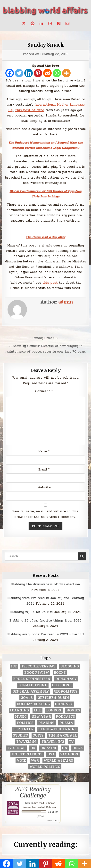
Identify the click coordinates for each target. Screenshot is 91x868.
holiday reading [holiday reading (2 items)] (33, 704)
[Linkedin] (29, 73)
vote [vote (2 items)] (21, 761)
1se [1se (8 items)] (14, 666)
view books (53, 821)
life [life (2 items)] (37, 710)
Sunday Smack (46, 45)
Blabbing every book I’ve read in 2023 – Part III (46, 634)
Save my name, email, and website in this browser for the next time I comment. (45, 514)
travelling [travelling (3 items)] (53, 742)
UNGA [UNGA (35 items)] (78, 748)
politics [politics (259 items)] (25, 723)
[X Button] (24, 23)
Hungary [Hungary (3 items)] (64, 704)
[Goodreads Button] (59, 23)
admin (66, 302)
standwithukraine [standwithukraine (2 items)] (58, 729)
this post (50, 283)
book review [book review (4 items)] (37, 673)
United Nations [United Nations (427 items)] (27, 754)
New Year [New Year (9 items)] (41, 717)
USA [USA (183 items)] (51, 754)
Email (44, 470)
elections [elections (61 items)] (62, 685)
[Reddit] (47, 73)
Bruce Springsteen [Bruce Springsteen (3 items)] (32, 679)
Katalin (29, 803)
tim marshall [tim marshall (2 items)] (63, 735)
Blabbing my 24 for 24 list (32, 612)
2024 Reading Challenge (33, 792)
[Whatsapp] (57, 73)
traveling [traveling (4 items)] (26, 742)
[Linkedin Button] (41, 23)
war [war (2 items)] (35, 761)
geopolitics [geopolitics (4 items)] (66, 691)
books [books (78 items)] (60, 673)
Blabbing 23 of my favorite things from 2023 (45, 621)
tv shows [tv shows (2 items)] (16, 748)
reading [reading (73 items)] (46, 723)
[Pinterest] (38, 73)
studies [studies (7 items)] (20, 735)
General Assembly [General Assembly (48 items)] (31, 691)
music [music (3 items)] (21, 717)
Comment (44, 391)
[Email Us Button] (67, 23)
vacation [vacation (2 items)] (69, 754)
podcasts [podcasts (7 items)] (65, 717)
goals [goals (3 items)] (27, 698)
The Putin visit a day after (45, 237)
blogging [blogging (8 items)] (70, 666)
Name (44, 451)
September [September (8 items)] (23, 729)
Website (44, 487)
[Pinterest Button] (33, 23)
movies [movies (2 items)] (73, 710)
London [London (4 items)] (54, 710)
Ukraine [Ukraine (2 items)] (49, 748)
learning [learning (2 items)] (19, 710)
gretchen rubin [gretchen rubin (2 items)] (53, 698)
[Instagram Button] (50, 23)
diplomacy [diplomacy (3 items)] (66, 679)
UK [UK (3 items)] (33, 748)
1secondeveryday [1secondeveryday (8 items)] (39, 666)
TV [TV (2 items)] (71, 742)
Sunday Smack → (46, 338)
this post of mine (30, 110)
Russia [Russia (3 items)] (66, 723)
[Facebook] (10, 73)
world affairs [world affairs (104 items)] (58, 761)
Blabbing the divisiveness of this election (45, 584)
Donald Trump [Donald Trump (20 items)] (33, 685)
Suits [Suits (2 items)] (38, 735)
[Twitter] (19, 73)
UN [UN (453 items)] (65, 748)
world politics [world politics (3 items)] (45, 767)
